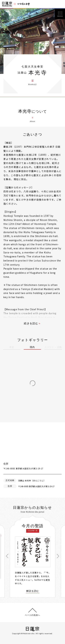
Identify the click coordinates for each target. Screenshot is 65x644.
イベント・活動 (53, 347)
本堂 (12, 347)
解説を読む (33, 591)
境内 (32, 347)
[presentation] (7, 556)
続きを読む (31, 323)
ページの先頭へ (32, 615)
